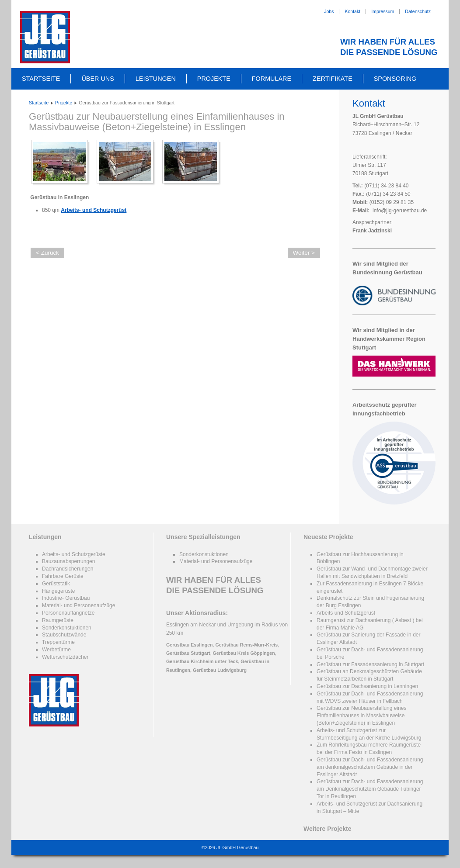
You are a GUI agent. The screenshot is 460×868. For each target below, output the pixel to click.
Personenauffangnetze (68, 613)
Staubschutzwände (64, 635)
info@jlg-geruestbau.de (400, 211)
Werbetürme (56, 650)
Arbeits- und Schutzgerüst (94, 210)
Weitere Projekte (327, 829)
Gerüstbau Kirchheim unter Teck (202, 661)
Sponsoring (395, 79)
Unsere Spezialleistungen (203, 537)
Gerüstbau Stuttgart (188, 653)
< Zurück (47, 253)
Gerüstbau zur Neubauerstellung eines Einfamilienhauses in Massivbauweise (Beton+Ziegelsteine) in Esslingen (157, 122)
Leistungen (156, 79)
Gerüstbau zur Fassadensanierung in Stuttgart (370, 664)
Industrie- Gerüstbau (66, 598)
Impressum (383, 11)
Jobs (329, 11)
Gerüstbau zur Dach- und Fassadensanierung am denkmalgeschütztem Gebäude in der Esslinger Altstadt (370, 767)
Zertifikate (333, 79)
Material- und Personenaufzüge (78, 605)
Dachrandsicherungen (68, 569)
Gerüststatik (56, 584)
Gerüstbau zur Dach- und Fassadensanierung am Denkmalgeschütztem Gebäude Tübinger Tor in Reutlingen (370, 789)
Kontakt (352, 11)
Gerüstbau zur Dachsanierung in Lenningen (367, 686)
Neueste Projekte (328, 537)
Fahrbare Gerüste (63, 576)
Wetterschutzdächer (65, 657)
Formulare (272, 79)
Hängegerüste (58, 591)
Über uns (98, 79)
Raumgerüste (58, 620)
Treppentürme (58, 642)
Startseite (41, 79)
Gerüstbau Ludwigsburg (220, 670)
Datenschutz (418, 11)
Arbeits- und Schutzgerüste (74, 554)
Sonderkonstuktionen (67, 628)
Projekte (214, 79)
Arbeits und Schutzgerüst (346, 613)
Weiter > (304, 253)
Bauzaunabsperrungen (68, 561)
